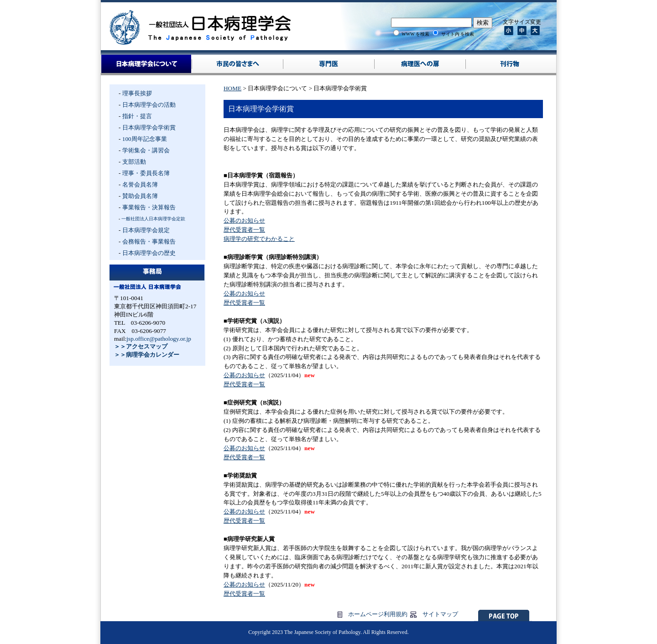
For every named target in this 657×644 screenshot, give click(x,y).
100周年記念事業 (145, 139)
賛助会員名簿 (140, 196)
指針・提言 (137, 116)
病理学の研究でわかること (259, 239)
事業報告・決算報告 (149, 207)
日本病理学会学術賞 (149, 127)
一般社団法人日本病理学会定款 (153, 219)
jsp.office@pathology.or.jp (159, 339)
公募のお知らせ (244, 221)
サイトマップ (440, 614)
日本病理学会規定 (146, 230)
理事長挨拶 (137, 93)
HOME (232, 88)
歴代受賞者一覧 (244, 230)
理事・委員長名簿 (146, 173)
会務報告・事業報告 (149, 241)
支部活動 (134, 162)
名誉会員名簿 (140, 184)
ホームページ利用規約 (378, 614)
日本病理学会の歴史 (149, 253)
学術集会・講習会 (146, 150)
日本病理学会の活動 (149, 105)
